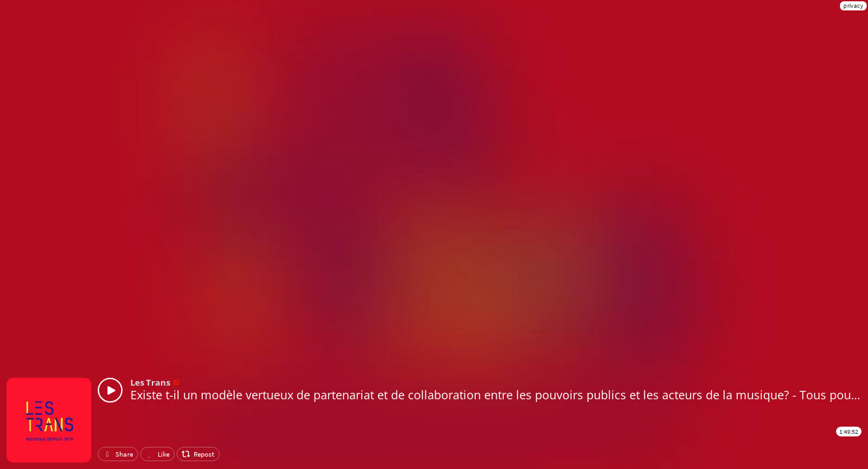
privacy (853, 6)
